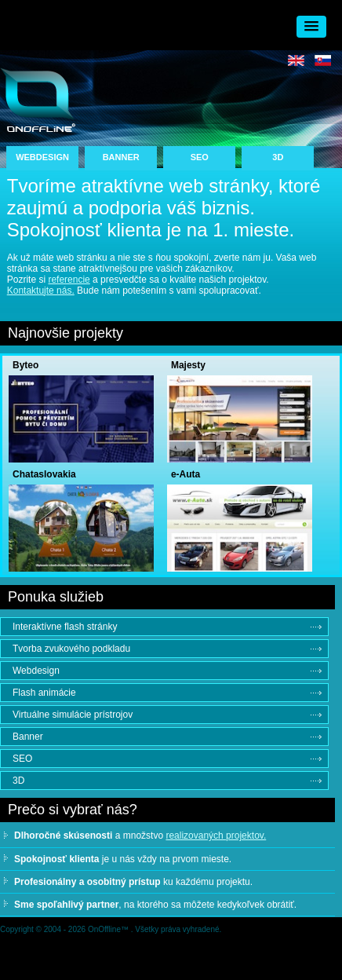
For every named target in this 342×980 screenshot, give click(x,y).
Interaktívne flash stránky (65, 627)
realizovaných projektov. (216, 836)
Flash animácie (44, 693)
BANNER (121, 157)
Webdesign (36, 671)
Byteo (25, 365)
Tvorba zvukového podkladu (71, 649)
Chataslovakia (44, 474)
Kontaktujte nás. (41, 291)
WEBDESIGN (42, 157)
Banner (28, 737)
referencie (69, 280)
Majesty (188, 365)
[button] (311, 27)
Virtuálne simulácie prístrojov (73, 715)
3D (278, 157)
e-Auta (186, 474)
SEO (200, 157)
